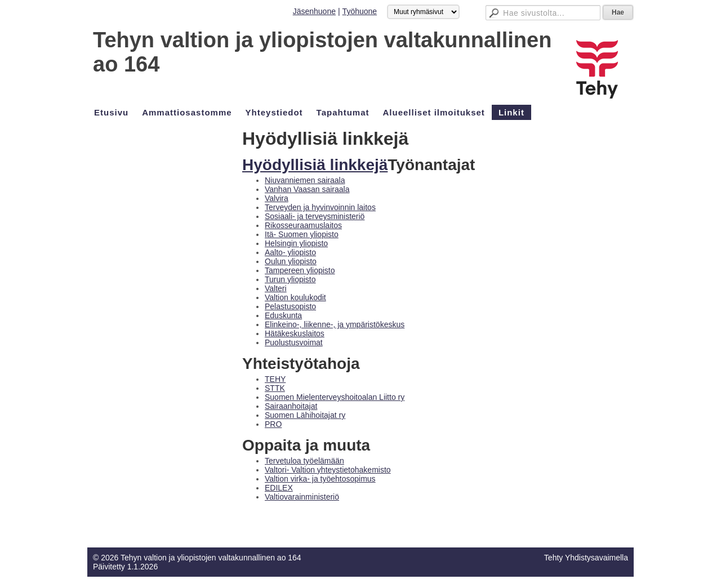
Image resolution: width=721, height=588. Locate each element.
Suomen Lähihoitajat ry (305, 415)
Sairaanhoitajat (291, 406)
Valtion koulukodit (295, 297)
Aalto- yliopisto (290, 252)
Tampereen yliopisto (300, 270)
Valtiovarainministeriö (302, 497)
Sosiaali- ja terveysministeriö (315, 216)
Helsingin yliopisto (296, 243)
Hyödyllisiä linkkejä (315, 165)
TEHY (275, 379)
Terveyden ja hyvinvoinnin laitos (320, 207)
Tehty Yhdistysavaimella (586, 558)
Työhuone (360, 11)
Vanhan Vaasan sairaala (307, 189)
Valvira (277, 198)
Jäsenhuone (314, 11)
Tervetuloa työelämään (304, 461)
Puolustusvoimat (294, 342)
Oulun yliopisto (291, 261)
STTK (275, 388)
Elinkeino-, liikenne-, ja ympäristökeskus (335, 324)
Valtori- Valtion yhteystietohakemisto (328, 470)
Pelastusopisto (290, 306)
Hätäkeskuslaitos (295, 333)
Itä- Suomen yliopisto (302, 234)
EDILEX (279, 488)
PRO (273, 424)
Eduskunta (283, 315)
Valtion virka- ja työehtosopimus (320, 479)
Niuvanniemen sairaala (305, 180)
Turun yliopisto (290, 279)
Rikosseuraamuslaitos (303, 225)
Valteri (276, 288)
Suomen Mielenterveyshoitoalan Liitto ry (335, 397)
